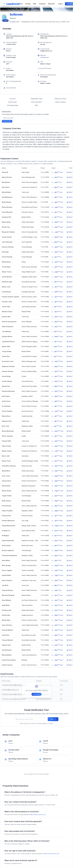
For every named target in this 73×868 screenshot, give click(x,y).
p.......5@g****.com (57, 511)
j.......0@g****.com (57, 585)
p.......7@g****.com (57, 575)
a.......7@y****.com (57, 620)
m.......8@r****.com (57, 471)
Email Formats (13, 102)
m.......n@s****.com (57, 451)
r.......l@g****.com (57, 346)
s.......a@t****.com (57, 401)
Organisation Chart (36, 99)
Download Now (7, 121)
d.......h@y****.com (57, 361)
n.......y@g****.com (57, 227)
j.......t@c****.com (57, 356)
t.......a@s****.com (57, 351)
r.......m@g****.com (57, 366)
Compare (42, 4)
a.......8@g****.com (57, 336)
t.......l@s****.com (57, 331)
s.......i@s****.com (57, 406)
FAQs (36, 105)
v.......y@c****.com (57, 267)
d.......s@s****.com (57, 610)
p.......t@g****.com (57, 396)
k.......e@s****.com (57, 600)
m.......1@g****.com (57, 222)
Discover (52, 4)
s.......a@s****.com (57, 371)
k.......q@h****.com (57, 580)
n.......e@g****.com (57, 565)
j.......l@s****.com (57, 307)
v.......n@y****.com (57, 381)
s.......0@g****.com (57, 615)
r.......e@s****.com (57, 197)
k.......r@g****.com (57, 605)
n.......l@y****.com (57, 192)
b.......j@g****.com (57, 555)
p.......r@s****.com (57, 297)
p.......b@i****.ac (57, 590)
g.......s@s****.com (57, 625)
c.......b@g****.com (57, 476)
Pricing (28, 4)
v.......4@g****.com (57, 237)
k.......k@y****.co (57, 327)
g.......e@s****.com (57, 411)
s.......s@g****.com (57, 635)
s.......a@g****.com (57, 665)
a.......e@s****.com (57, 262)
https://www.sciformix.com (38, 815)
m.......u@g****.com (58, 232)
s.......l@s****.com (57, 217)
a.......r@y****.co (57, 312)
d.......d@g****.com (57, 481)
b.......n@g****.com (57, 207)
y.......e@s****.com (57, 496)
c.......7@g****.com (57, 640)
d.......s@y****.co (57, 182)
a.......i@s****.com (57, 456)
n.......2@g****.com (57, 501)
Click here (36, 694)
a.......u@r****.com (57, 317)
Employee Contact (60, 99)
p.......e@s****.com (57, 570)
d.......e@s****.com (57, 630)
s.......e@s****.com (57, 277)
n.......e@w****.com (58, 431)
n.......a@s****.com (57, 177)
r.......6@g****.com (57, 187)
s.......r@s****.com (57, 545)
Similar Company (60, 102)
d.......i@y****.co (57, 257)
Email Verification (36, 102)
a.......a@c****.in (57, 560)
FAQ (35, 4)
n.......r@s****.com (57, 461)
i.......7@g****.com (57, 650)
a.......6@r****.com (57, 531)
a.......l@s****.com (57, 536)
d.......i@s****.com (57, 212)
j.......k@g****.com (57, 242)
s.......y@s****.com (57, 376)
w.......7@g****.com (58, 491)
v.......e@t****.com (57, 292)
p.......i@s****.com (57, 302)
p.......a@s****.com (57, 441)
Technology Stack (13, 105)
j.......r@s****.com (57, 342)
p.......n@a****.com (57, 660)
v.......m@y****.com (57, 446)
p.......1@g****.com (57, 506)
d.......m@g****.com (58, 526)
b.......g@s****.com (57, 202)
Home (20, 4)
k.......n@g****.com (57, 247)
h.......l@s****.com (57, 436)
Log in (60, 4)
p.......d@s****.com (57, 466)
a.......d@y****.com (57, 252)
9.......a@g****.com (57, 550)
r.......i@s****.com (57, 426)
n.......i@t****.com (57, 416)
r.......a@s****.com (57, 421)
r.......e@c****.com (57, 282)
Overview (13, 99)
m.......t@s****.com (57, 595)
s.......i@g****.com (57, 322)
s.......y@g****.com (57, 172)
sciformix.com (44, 57)
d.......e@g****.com (57, 272)
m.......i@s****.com (57, 287)
